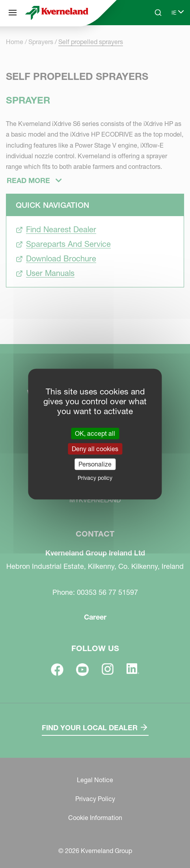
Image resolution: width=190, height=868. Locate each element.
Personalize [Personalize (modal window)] (95, 464)
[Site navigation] (13, 13)
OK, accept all (95, 433)
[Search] (158, 13)
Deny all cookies (95, 448)
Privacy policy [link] (95, 478)
